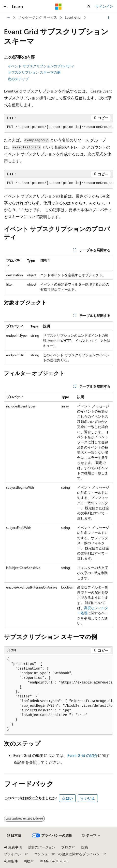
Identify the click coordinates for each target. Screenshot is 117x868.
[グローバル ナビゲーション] (5, 7)
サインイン (104, 6)
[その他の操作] (109, 18)
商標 (27, 861)
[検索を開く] (89, 7)
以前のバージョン (42, 847)
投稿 (85, 847)
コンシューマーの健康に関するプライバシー (69, 854)
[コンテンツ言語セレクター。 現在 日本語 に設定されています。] (14, 835)
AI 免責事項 (13, 847)
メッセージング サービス (38, 17)
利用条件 (11, 861)
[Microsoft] (58, 7)
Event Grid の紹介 (83, 755)
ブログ (66, 847)
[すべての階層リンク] (8, 18)
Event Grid (73, 17)
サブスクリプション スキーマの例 (34, 72)
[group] (58, 127)
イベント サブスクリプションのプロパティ (41, 66)
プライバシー (14, 854)
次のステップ (18, 79)
